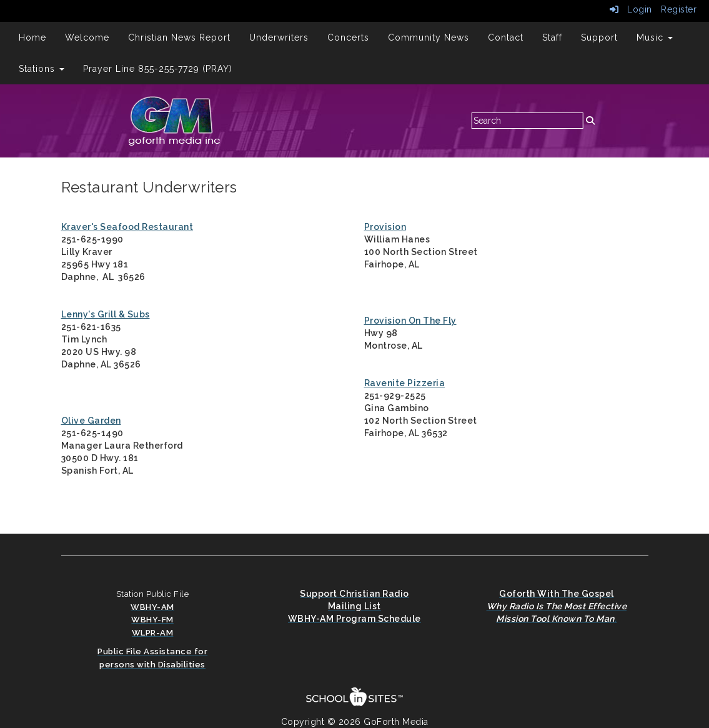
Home (32, 37)
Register (679, 9)
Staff (552, 37)
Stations (42, 69)
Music (655, 37)
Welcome (87, 37)
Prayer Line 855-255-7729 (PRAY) (158, 69)
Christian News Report (179, 37)
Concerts (348, 37)
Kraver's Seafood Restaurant (127, 227)
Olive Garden (91, 421)
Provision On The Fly (410, 321)
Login (631, 9)
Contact (506, 37)
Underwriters (279, 37)
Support (599, 37)
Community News (429, 37)
